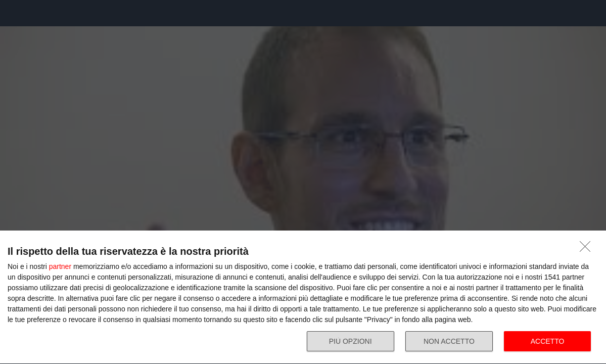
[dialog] (303, 298)
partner (60, 266)
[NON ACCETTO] (588, 249)
